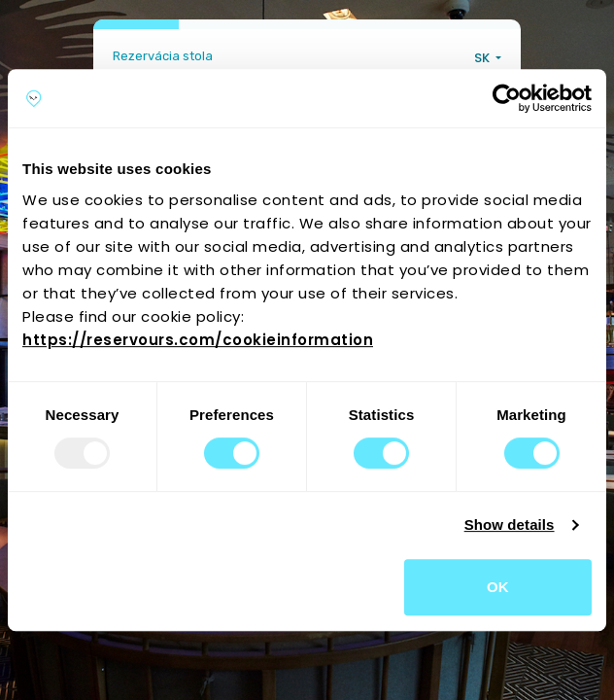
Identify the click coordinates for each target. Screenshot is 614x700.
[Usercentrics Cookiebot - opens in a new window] (507, 98)
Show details (510, 525)
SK (483, 58)
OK (498, 587)
